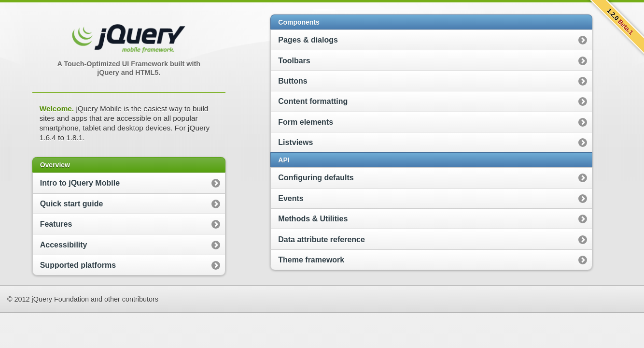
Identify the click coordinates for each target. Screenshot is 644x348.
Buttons (293, 81)
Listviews (295, 142)
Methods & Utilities (313, 219)
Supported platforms (78, 265)
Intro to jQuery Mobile (80, 183)
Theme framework (311, 260)
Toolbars (294, 61)
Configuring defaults (316, 178)
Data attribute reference (322, 239)
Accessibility (64, 245)
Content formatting (313, 101)
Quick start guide (72, 204)
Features (56, 224)
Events (291, 198)
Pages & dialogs (308, 40)
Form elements (306, 122)
